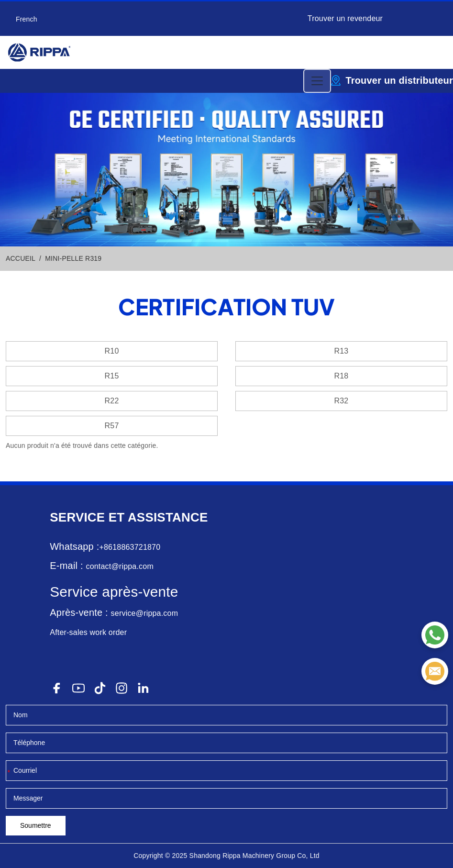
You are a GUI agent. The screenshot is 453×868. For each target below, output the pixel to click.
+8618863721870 (130, 547)
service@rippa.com (145, 613)
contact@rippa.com (119, 566)
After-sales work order (88, 632)
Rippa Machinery (248, 856)
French (27, 19)
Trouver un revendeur (345, 18)
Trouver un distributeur (399, 80)
